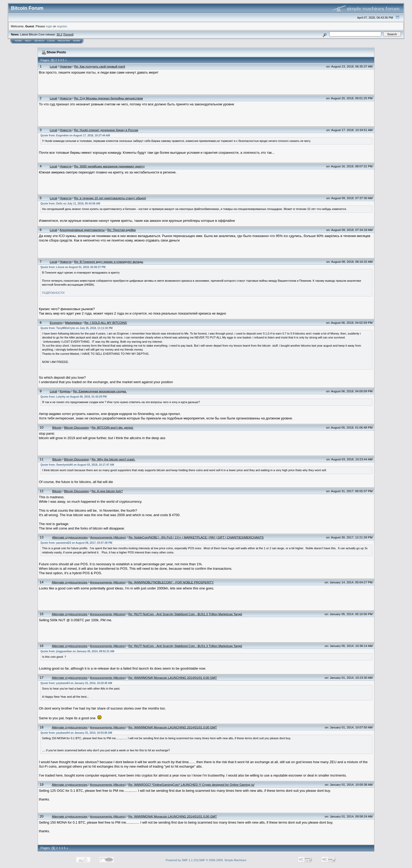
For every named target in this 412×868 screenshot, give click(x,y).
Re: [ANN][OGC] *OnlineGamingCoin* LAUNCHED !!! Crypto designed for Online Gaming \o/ (191, 785)
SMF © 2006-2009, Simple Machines (223, 860)
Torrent (68, 34)
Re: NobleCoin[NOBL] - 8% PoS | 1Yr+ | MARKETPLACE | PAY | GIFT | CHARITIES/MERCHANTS (196, 537)
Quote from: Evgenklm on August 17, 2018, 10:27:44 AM (75, 135)
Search (39, 41)
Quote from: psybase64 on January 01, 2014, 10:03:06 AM (76, 733)
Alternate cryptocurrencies (70, 537)
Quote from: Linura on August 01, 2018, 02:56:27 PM (73, 267)
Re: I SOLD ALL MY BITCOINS (106, 323)
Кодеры (65, 391)
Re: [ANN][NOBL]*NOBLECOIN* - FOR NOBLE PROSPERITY (171, 582)
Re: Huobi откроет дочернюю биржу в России (106, 130)
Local (53, 66)
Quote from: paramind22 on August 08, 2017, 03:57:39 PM (76, 543)
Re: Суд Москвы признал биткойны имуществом (109, 98)
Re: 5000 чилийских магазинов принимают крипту (109, 166)
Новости (66, 98)
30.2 (59, 34)
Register (64, 41)
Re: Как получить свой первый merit (100, 66)
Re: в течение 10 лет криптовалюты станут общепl (110, 198)
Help (28, 41)
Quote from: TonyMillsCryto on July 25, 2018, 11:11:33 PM (76, 328)
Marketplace (74, 323)
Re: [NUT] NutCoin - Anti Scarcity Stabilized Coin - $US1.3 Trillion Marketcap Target (185, 614)
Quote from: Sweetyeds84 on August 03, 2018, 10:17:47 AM (77, 465)
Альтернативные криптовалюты (82, 230)
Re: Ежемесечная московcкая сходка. (100, 391)
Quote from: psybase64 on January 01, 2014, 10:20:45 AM (76, 683)
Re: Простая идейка (121, 230)
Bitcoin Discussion (77, 427)
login (49, 26)
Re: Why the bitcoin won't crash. (113, 459)
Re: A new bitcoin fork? (107, 491)
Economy (56, 323)
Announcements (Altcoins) (108, 537)
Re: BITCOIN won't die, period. (112, 427)
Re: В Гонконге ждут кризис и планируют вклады (109, 262)
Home (18, 41)
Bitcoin (57, 427)
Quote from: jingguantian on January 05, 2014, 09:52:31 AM (77, 651)
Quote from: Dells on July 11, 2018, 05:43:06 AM (70, 204)
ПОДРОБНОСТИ (53, 293)
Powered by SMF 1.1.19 (181, 860)
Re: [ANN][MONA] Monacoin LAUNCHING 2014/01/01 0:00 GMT (172, 678)
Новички (66, 66)
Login (51, 41)
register (62, 26)
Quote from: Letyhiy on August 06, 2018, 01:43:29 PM (74, 397)
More (77, 41)
